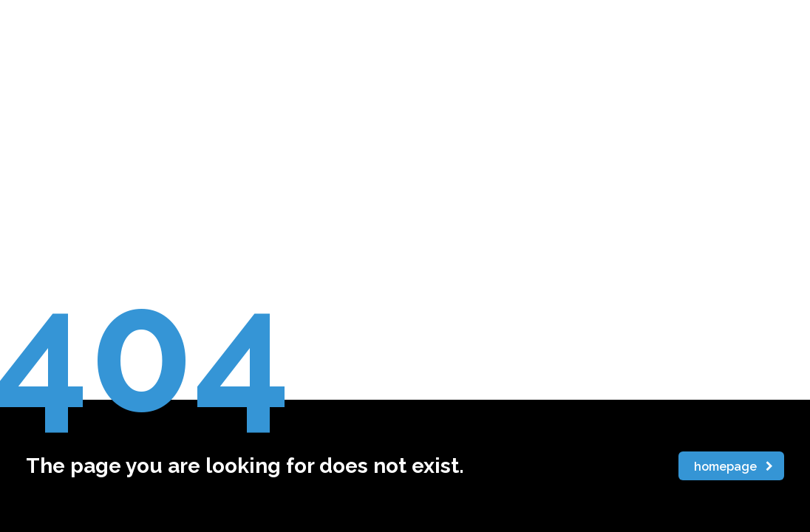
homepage (734, 467)
